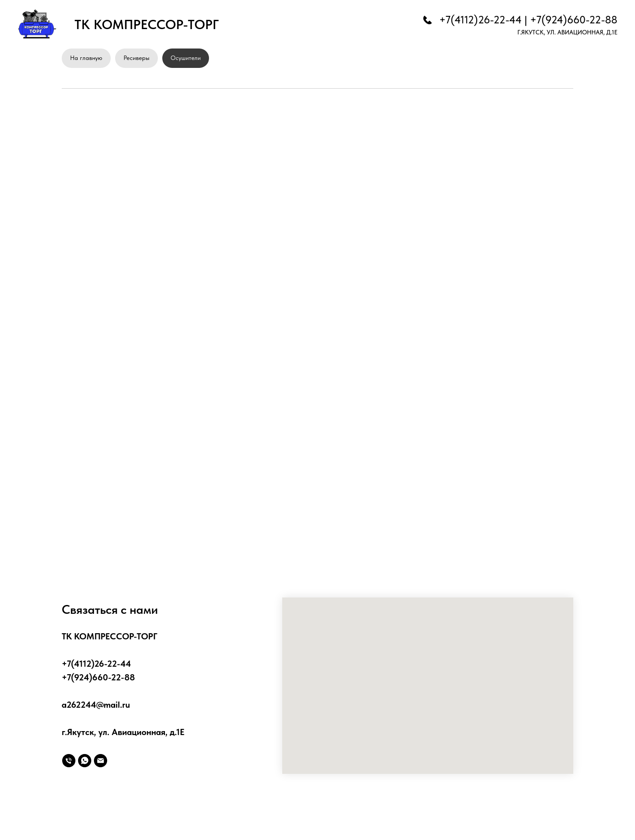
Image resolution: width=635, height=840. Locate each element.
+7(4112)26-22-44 (480, 20)
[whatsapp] (85, 761)
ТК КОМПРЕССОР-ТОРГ (147, 24)
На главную (86, 58)
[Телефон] (69, 761)
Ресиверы (136, 58)
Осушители (186, 58)
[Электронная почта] (101, 761)
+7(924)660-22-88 (574, 20)
